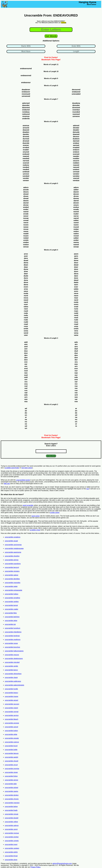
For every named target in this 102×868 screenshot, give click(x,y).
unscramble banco (11, 670)
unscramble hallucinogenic (14, 651)
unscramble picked (11, 788)
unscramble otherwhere (13, 674)
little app (7, 484)
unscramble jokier (11, 621)
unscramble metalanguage (14, 548)
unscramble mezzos (12, 655)
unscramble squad (11, 541)
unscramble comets (12, 841)
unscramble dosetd (12, 818)
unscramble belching (12, 617)
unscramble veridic (11, 666)
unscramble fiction (11, 776)
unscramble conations (13, 537)
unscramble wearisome (13, 552)
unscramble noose (11, 643)
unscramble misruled (12, 662)
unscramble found (11, 746)
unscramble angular (12, 738)
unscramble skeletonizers (14, 659)
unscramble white (11, 734)
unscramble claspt (11, 677)
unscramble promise (12, 769)
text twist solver (27, 468)
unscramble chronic (12, 799)
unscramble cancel (11, 727)
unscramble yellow (11, 822)
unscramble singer (11, 772)
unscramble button (11, 731)
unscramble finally (11, 810)
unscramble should (11, 761)
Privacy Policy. (36, 867)
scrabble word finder (12, 468)
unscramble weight (11, 757)
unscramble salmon (12, 826)
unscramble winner (11, 780)
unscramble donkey (12, 795)
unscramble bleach (11, 719)
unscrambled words (23, 480)
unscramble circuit (11, 765)
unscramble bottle (11, 750)
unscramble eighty (11, 852)
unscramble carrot (11, 829)
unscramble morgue (12, 833)
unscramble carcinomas (13, 545)
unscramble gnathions (13, 640)
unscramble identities (12, 579)
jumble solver (55, 513)
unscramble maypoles (13, 583)
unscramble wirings (12, 560)
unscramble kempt (11, 605)
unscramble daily (11, 784)
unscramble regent (11, 708)
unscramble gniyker (12, 837)
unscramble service (12, 715)
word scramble (28, 505)
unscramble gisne (11, 860)
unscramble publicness (13, 681)
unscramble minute (12, 814)
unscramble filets (11, 613)
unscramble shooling (12, 556)
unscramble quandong (13, 564)
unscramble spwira (11, 791)
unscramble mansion (12, 803)
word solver (36, 516)
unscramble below (11, 807)
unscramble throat (11, 856)
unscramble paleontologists (14, 685)
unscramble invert (11, 844)
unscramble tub (10, 624)
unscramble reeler (11, 586)
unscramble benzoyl (12, 567)
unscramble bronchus (12, 647)
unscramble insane (11, 696)
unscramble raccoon (12, 704)
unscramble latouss (12, 753)
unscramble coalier (11, 609)
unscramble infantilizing (13, 632)
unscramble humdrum (13, 628)
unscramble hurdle (11, 689)
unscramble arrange (12, 723)
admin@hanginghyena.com (62, 863)
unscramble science (12, 742)
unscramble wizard (11, 700)
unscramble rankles (12, 602)
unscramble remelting (12, 598)
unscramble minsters (12, 571)
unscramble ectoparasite (13, 590)
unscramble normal (12, 712)
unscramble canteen (12, 848)
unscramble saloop (11, 575)
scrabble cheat (35, 530)
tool (88, 489)
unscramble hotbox (12, 594)
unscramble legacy (11, 693)
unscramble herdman (12, 636)
